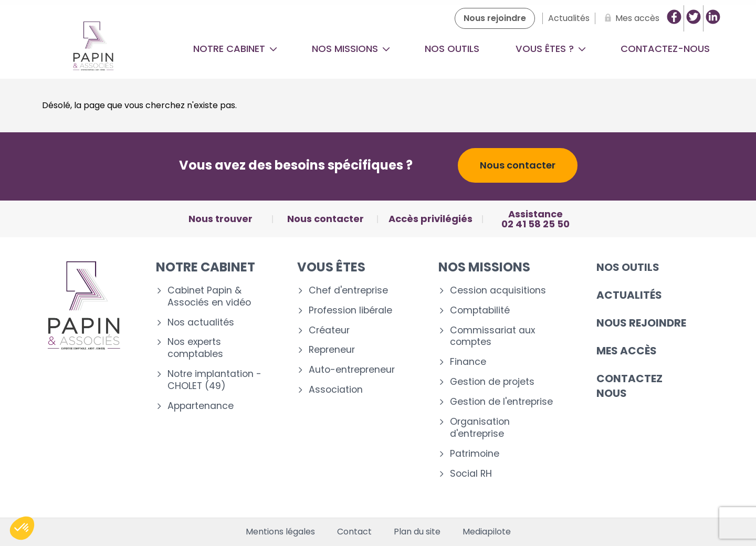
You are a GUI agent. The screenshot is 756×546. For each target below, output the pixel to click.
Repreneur (332, 350)
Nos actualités (201, 323)
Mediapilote (487, 532)
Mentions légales (280, 532)
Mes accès (627, 351)
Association (336, 390)
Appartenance (201, 406)
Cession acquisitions (498, 291)
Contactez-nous (665, 49)
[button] (22, 528)
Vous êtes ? (551, 49)
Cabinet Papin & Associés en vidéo (209, 297)
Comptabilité (480, 311)
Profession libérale (350, 311)
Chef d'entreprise (348, 291)
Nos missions (351, 49)
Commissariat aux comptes (492, 337)
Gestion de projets (492, 382)
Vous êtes (331, 267)
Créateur (329, 330)
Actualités (629, 295)
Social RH (471, 474)
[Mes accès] (630, 18)
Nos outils (452, 49)
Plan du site (417, 532)
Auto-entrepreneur (352, 370)
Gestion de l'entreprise (501, 402)
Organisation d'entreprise (480, 428)
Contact (354, 532)
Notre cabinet (235, 49)
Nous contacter (518, 165)
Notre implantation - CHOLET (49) (214, 380)
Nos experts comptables (195, 348)
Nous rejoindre (641, 323)
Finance (468, 362)
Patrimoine (475, 454)
